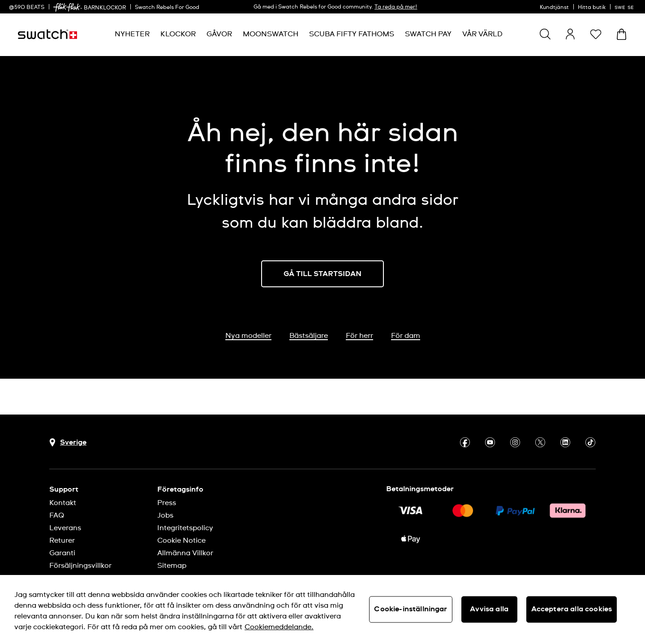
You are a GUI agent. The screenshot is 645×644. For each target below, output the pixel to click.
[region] (322, 609)
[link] (67, 7)
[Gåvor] (219, 34)
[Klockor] (178, 34)
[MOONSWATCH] (271, 34)
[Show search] (545, 34)
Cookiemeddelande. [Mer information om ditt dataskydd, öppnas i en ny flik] (279, 627)
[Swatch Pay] (428, 34)
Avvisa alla (489, 609)
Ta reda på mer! (396, 7)
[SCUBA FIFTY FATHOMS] (352, 34)
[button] (596, 34)
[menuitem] (132, 34)
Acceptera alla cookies (572, 609)
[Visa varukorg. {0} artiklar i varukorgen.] (621, 34)
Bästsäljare (309, 336)
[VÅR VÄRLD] (482, 34)
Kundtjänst (554, 8)
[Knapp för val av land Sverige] (68, 443)
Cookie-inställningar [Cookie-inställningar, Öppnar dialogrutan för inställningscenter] (411, 609)
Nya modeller (248, 336)
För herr (359, 336)
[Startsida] (47, 34)
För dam (406, 336)
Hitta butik (592, 8)
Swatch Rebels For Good (167, 8)
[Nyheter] (132, 34)
